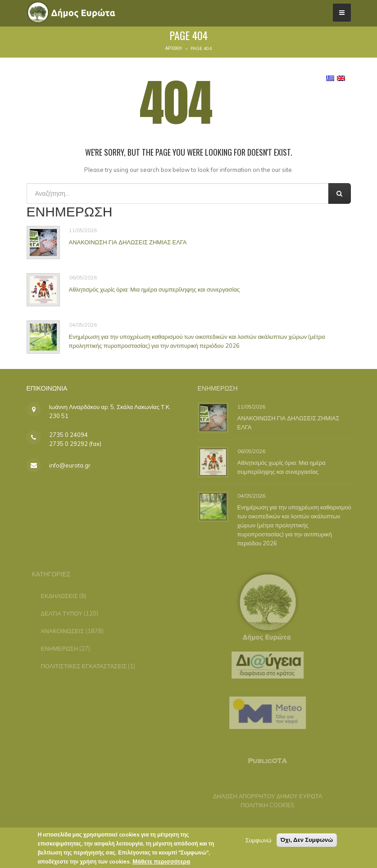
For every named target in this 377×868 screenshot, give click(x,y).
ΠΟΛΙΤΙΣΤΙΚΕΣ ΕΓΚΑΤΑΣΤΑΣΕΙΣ (87, 666)
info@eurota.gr (70, 465)
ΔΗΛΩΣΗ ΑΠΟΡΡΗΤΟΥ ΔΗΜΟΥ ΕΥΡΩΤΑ (265, 796)
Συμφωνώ (259, 841)
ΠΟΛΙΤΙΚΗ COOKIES (265, 805)
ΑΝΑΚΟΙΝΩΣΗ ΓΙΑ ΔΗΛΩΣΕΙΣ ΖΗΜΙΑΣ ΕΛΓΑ (128, 242)
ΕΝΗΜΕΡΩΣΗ (62, 648)
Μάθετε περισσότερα (161, 863)
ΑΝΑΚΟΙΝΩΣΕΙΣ (65, 631)
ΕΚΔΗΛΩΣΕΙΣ (62, 596)
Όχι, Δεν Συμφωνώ (307, 841)
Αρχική (174, 48)
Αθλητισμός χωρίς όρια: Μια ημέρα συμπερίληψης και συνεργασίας (154, 289)
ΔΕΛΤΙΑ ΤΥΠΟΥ (65, 613)
